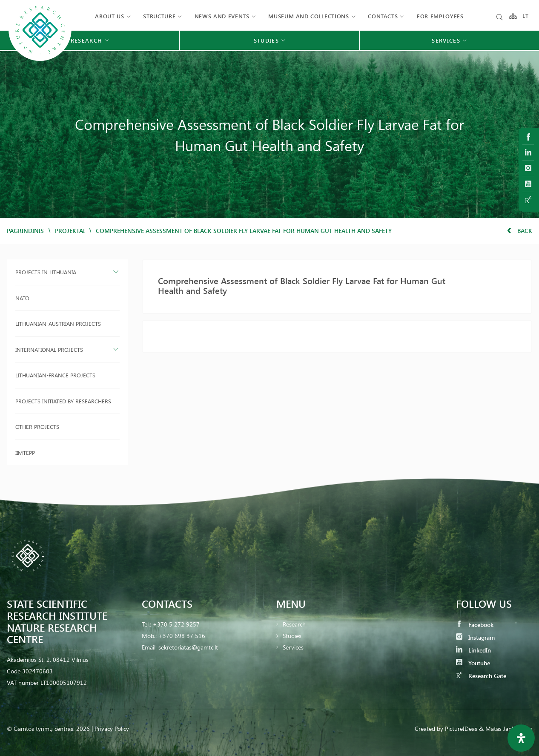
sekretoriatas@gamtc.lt (188, 647)
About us (109, 16)
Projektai (70, 231)
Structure (159, 16)
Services (293, 647)
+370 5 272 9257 (176, 624)
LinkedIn (473, 650)
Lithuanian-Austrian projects (58, 323)
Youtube (473, 663)
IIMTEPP (25, 453)
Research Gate (481, 676)
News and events (222, 16)
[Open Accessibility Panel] (521, 738)
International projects (49, 349)
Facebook (475, 625)
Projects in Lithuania (46, 272)
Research (294, 624)
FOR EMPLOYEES (440, 16)
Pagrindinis (25, 231)
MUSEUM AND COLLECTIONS (308, 16)
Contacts (383, 16)
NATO (22, 298)
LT (526, 16)
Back (520, 231)
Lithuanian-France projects (55, 375)
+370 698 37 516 (182, 636)
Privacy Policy (112, 729)
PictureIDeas (461, 729)
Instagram (475, 637)
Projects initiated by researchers (63, 401)
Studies (292, 636)
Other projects (37, 427)
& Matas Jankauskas (506, 729)
